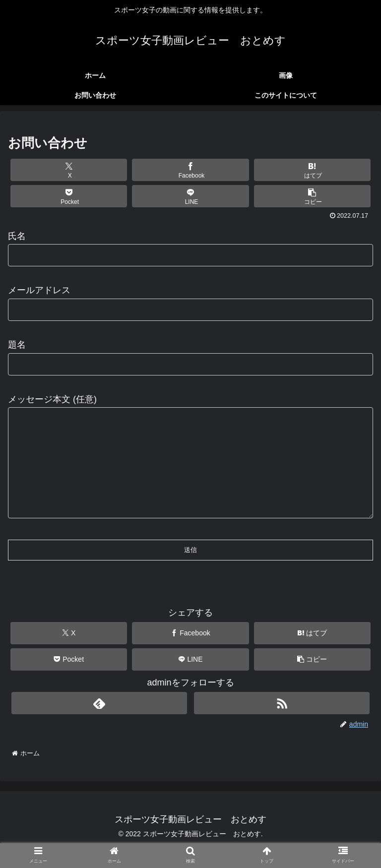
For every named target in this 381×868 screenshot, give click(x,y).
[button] (313, 196)
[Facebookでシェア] (190, 170)
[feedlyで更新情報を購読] (99, 723)
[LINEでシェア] (190, 196)
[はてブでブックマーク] (313, 170)
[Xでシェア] (69, 170)
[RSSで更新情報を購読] (282, 723)
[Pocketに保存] (69, 196)
